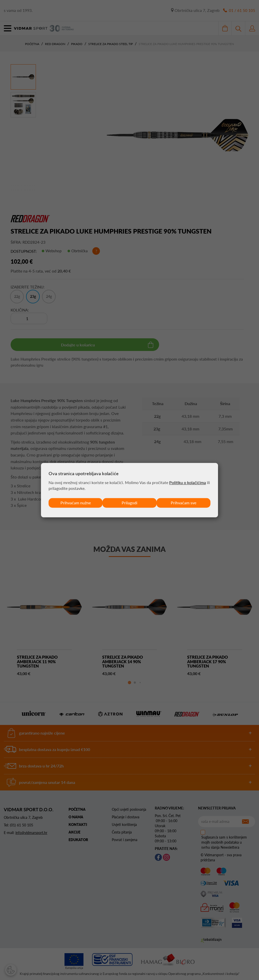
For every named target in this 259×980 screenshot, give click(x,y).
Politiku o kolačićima (188, 482)
